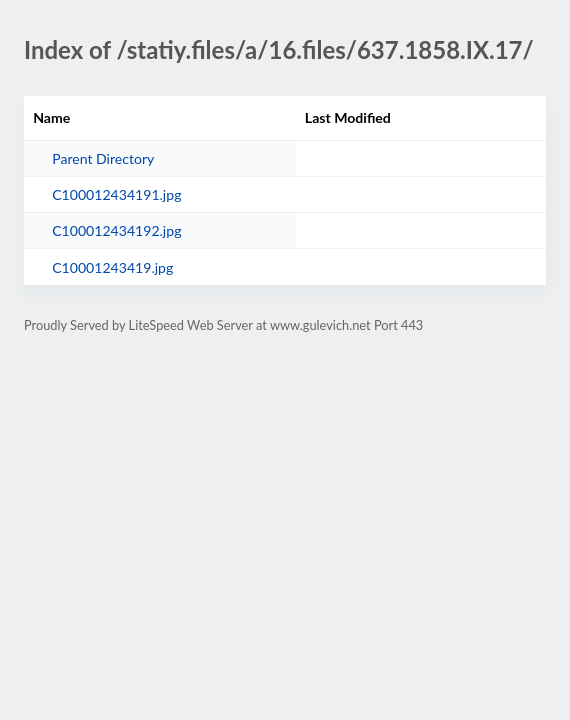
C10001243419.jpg (112, 267)
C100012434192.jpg (116, 230)
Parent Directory (103, 158)
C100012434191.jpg (116, 194)
